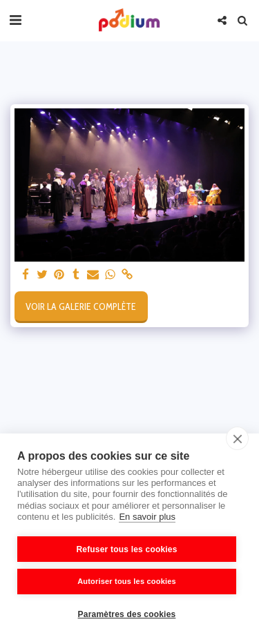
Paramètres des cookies (127, 614)
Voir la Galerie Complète (81, 306)
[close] (237, 438)
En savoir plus (147, 517)
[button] (15, 20)
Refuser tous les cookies (126, 549)
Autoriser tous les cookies (127, 581)
